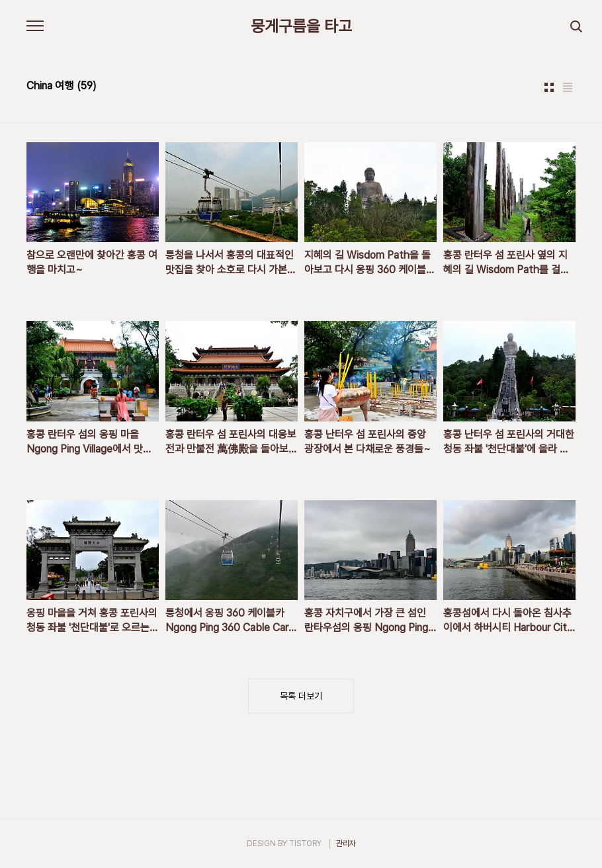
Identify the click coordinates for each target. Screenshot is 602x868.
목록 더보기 (301, 696)
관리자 (346, 844)
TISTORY (305, 844)
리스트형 (568, 87)
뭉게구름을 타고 (301, 26)
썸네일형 (549, 87)
